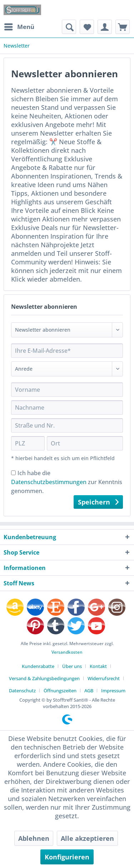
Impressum (113, 691)
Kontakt (98, 666)
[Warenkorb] (123, 27)
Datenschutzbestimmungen (49, 482)
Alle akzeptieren (87, 838)
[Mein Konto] (105, 27)
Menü (19, 26)
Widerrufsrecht (104, 678)
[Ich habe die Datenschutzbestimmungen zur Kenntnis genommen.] (13, 473)
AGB (89, 691)
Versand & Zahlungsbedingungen (44, 678)
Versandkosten (67, 652)
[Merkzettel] (87, 27)
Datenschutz (22, 691)
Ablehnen (34, 838)
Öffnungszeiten (60, 691)
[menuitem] (19, 27)
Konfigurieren (67, 857)
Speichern (98, 501)
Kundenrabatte (38, 666)
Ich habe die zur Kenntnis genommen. (67, 482)
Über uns (72, 666)
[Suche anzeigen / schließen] (69, 27)
